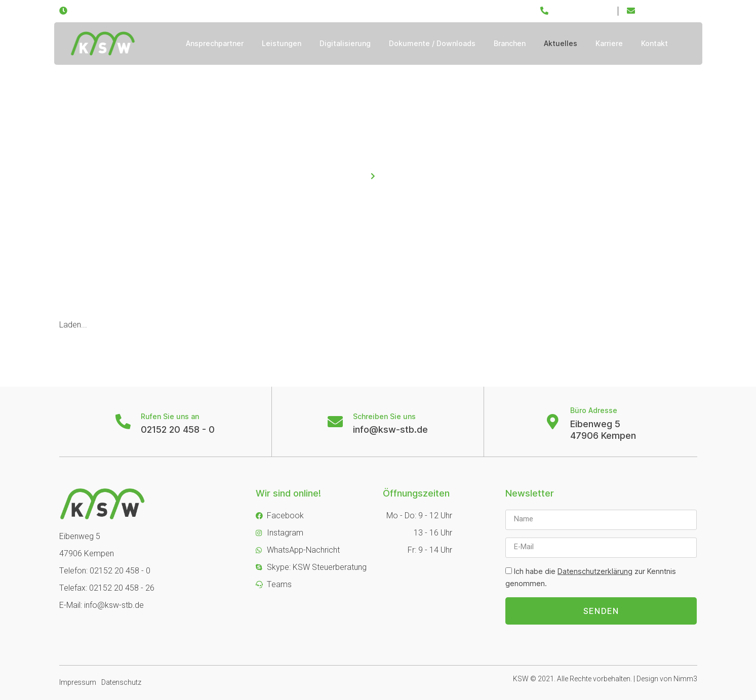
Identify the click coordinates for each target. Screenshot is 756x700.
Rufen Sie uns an (170, 416)
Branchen (510, 43)
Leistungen (282, 43)
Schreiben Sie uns (384, 416)
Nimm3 (685, 679)
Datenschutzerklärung (595, 571)
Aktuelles (561, 43)
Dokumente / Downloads (432, 43)
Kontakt (654, 43)
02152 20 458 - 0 (178, 429)
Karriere (609, 43)
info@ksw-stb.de (390, 429)
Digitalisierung (345, 43)
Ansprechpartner (215, 43)
